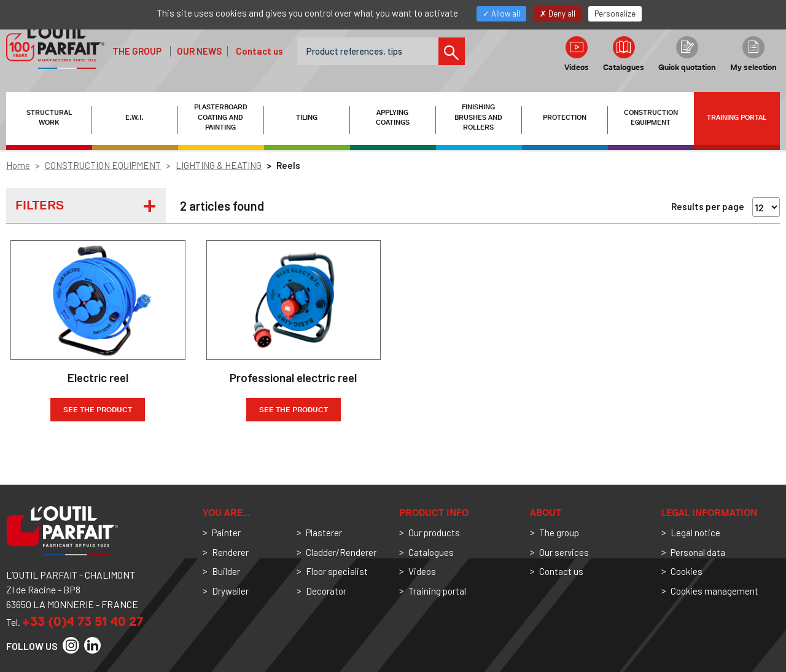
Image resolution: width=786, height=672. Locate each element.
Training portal (737, 118)
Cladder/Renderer (341, 552)
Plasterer (324, 533)
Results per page (708, 206)
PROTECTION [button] (565, 118)
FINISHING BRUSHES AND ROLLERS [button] (478, 117)
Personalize (615, 14)
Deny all (558, 14)
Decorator (326, 591)
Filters (40, 205)
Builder (226, 571)
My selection (753, 54)
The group (137, 51)
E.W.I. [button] (134, 118)
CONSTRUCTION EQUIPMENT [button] (651, 118)
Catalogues (624, 54)
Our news (199, 51)
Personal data (698, 552)
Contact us (259, 51)
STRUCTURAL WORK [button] (49, 118)
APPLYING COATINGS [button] (393, 118)
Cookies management (714, 591)
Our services (564, 552)
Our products (434, 533)
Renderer (230, 552)
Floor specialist (337, 571)
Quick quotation (687, 54)
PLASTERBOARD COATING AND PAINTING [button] (221, 117)
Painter (226, 533)
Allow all (501, 14)
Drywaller (230, 591)
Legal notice (695, 533)
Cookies (687, 571)
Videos (577, 54)
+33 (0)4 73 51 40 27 (83, 621)
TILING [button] (307, 118)
